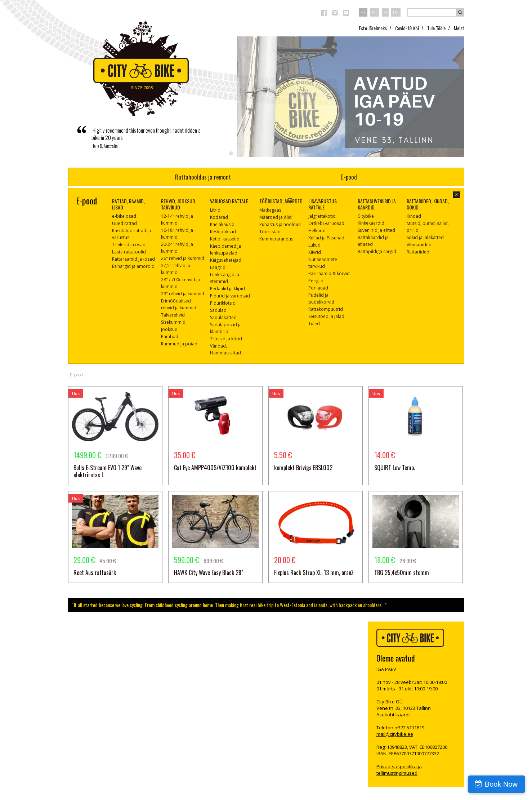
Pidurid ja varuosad (230, 296)
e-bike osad (124, 216)
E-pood (349, 177)
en (375, 12)
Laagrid (218, 267)
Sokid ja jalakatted (425, 237)
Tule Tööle (436, 28)
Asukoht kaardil (394, 715)
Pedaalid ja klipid (227, 289)
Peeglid (316, 281)
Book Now (501, 784)
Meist (459, 28)
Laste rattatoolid (129, 252)
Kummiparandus (276, 239)
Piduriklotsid (223, 303)
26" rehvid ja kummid (183, 258)
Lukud (314, 245)
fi (385, 12)
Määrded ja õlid (276, 217)
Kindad (414, 216)
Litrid (215, 210)
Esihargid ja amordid (133, 266)
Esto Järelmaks (373, 28)
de (396, 12)
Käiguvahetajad (226, 260)
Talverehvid (173, 315)
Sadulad (218, 310)
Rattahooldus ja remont (203, 177)
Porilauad (318, 288)
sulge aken (457, 195)
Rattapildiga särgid (377, 251)
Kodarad (219, 217)
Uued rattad (124, 223)
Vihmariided (419, 245)
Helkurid (317, 231)
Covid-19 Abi (407, 28)
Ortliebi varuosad (326, 223)
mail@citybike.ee (395, 734)
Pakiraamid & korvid (329, 273)
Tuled (314, 324)
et (363, 12)
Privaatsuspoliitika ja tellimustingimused (399, 770)
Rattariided (418, 252)
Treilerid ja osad (129, 245)
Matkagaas (270, 210)
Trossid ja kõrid (226, 339)
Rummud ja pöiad (179, 344)
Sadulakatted (223, 317)
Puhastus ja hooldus (280, 224)
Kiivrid (315, 252)
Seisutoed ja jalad (326, 316)
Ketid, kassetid (225, 239)
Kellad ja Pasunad (326, 238)
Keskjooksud (223, 232)
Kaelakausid (222, 224)
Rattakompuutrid (326, 309)
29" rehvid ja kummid (183, 294)
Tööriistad (270, 232)
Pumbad (170, 337)
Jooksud (169, 329)
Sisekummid (173, 322)
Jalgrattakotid (322, 216)
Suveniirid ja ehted (376, 230)
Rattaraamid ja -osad (133, 259)
